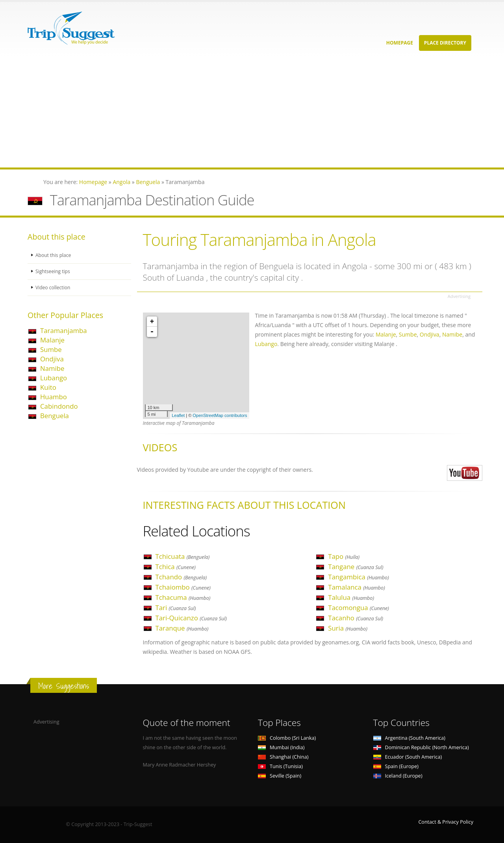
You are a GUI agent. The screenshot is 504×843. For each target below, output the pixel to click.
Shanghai (283, 757)
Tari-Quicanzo (191, 618)
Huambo (54, 397)
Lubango (54, 378)
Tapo (344, 556)
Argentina (409, 738)
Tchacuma (183, 597)
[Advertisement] (236, 112)
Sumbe (51, 349)
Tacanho (356, 618)
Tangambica (359, 577)
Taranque (182, 628)
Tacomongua (359, 608)
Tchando (181, 577)
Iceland (398, 776)
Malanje (52, 340)
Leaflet (178, 415)
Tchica (176, 567)
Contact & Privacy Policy (446, 822)
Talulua (351, 597)
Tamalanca (356, 587)
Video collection (54, 288)
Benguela (55, 416)
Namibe (52, 368)
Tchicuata (183, 556)
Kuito (48, 387)
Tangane (356, 567)
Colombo (287, 738)
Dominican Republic (421, 747)
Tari (176, 608)
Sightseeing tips (54, 271)
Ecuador (408, 757)
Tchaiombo (183, 587)
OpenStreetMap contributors (220, 415)
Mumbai (281, 747)
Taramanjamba (64, 330)
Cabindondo (59, 406)
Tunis (280, 766)
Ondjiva (52, 359)
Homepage (400, 43)
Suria (348, 628)
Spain (396, 766)
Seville (280, 776)
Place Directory (445, 43)
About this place (54, 255)
